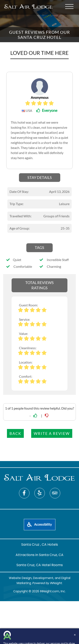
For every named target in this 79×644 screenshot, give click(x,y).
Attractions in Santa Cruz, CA (39, 555)
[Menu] (69, 7)
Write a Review (52, 433)
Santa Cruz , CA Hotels (40, 545)
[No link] (47, 416)
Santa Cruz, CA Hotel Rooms (40, 565)
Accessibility (39, 524)
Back (15, 433)
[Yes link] (36, 416)
